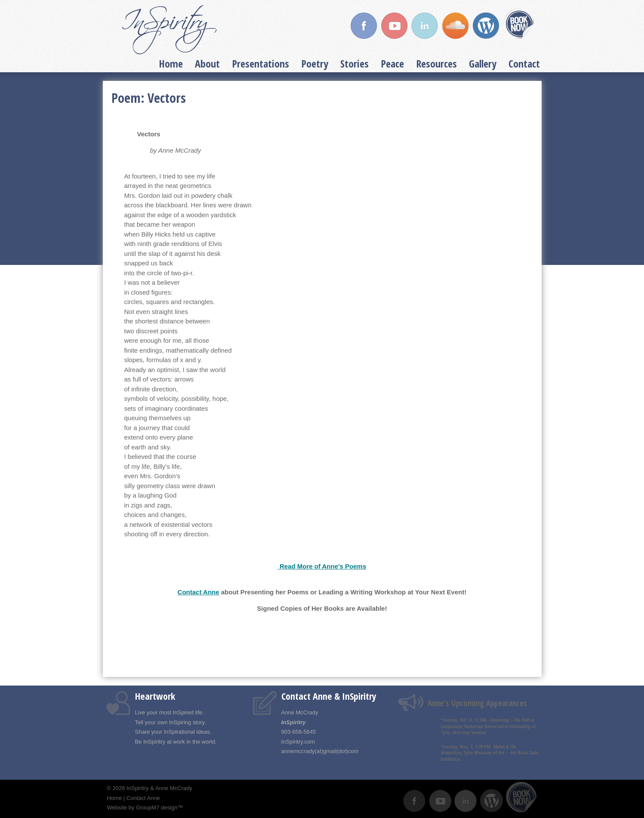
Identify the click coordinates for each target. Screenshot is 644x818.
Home (171, 63)
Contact (524, 63)
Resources (436, 63)
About (207, 63)
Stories (354, 63)
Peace (392, 63)
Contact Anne (199, 592)
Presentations (260, 63)
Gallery (483, 63)
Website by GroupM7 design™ (145, 807)
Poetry (315, 63)
